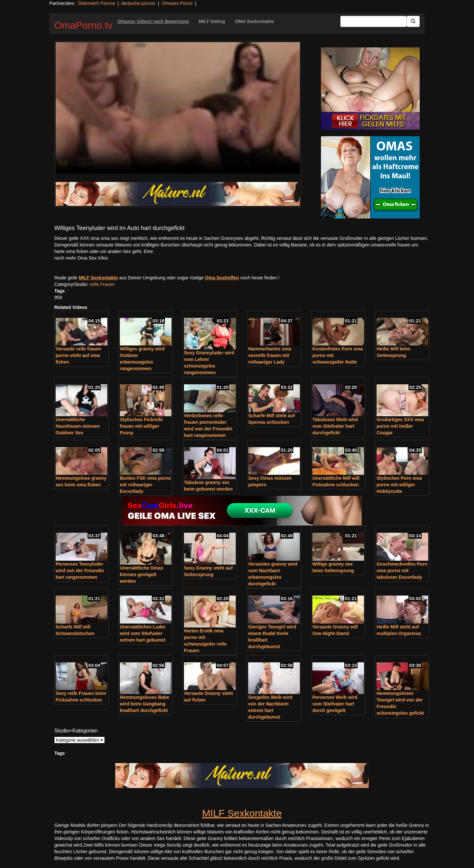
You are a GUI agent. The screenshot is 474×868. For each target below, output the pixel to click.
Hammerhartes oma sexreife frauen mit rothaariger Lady (270, 355)
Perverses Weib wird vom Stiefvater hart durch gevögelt (335, 704)
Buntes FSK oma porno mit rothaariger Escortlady (145, 485)
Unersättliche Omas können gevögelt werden (142, 574)
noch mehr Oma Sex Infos (81, 258)
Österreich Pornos (96, 3)
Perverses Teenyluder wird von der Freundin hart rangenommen (80, 571)
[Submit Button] (413, 21)
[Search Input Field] (373, 21)
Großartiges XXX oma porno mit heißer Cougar (400, 426)
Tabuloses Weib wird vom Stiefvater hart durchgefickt (335, 426)
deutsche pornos (138, 3)
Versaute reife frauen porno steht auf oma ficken (79, 355)
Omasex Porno (177, 3)
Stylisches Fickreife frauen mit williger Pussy (141, 426)
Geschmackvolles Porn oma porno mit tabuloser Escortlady (402, 571)
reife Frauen (102, 284)
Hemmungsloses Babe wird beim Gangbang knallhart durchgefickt (145, 704)
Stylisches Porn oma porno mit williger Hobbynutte (399, 485)
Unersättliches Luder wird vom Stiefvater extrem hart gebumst (143, 633)
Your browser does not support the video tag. (178, 108)
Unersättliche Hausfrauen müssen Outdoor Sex (78, 426)
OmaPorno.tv (83, 25)
